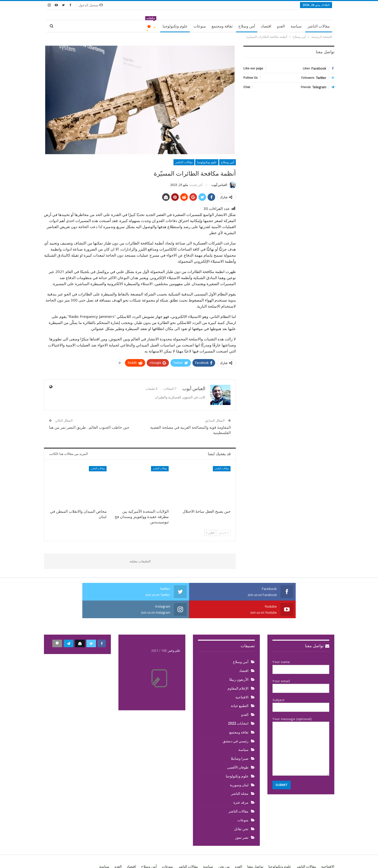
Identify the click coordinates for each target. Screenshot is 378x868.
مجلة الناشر (240, 776)
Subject (301, 686)
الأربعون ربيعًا (239, 662)
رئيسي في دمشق (236, 723)
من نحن (224, 849)
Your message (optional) (301, 728)
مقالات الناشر (319, 26)
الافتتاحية (242, 680)
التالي (210, 533)
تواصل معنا (317, 628)
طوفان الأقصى (238, 750)
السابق (224, 533)
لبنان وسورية (239, 767)
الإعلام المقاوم (238, 671)
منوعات (200, 26)
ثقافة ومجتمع (222, 26)
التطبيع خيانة (240, 688)
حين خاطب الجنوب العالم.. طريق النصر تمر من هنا (89, 427)
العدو (281, 26)
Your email (301, 667)
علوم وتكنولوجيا (175, 26)
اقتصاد (266, 26)
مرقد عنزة (241, 785)
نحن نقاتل (241, 811)
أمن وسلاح (247, 26)
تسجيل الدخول (91, 5)
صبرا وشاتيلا (240, 741)
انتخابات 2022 (238, 706)
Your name (301, 648)
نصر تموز (242, 820)
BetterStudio (77, 860)
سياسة (296, 26)
